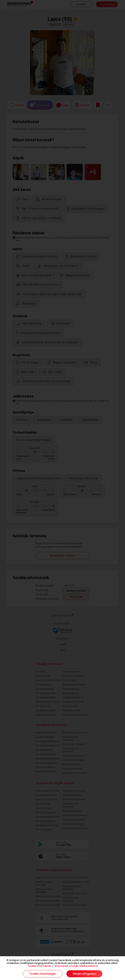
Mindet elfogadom (84, 974)
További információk (39, 966)
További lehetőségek (43, 974)
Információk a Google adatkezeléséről (76, 966)
